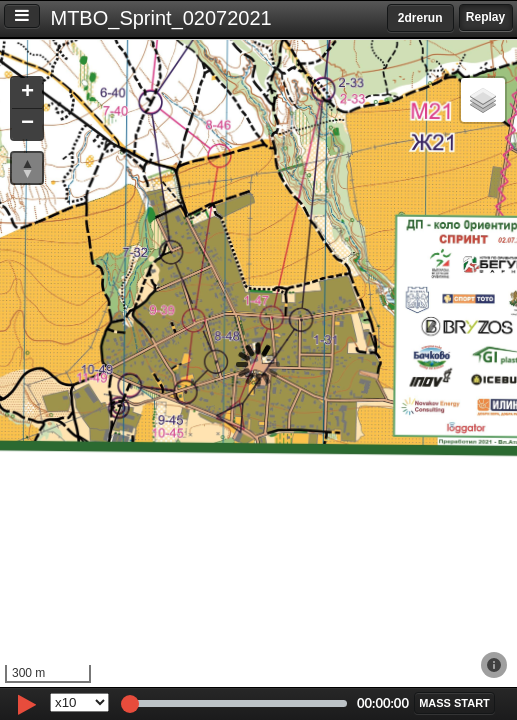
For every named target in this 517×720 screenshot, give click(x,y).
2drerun (420, 18)
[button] (27, 93)
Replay (485, 17)
